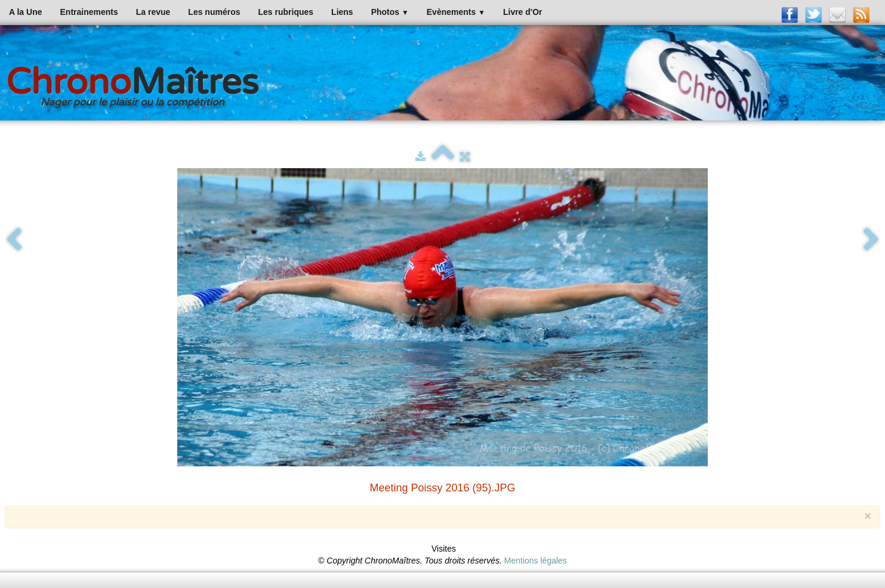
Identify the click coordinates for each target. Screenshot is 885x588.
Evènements (456, 12)
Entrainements (89, 12)
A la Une (26, 12)
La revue (153, 12)
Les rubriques (286, 12)
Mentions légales (536, 561)
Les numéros (214, 12)
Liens (342, 12)
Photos (390, 12)
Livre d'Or (523, 12)
